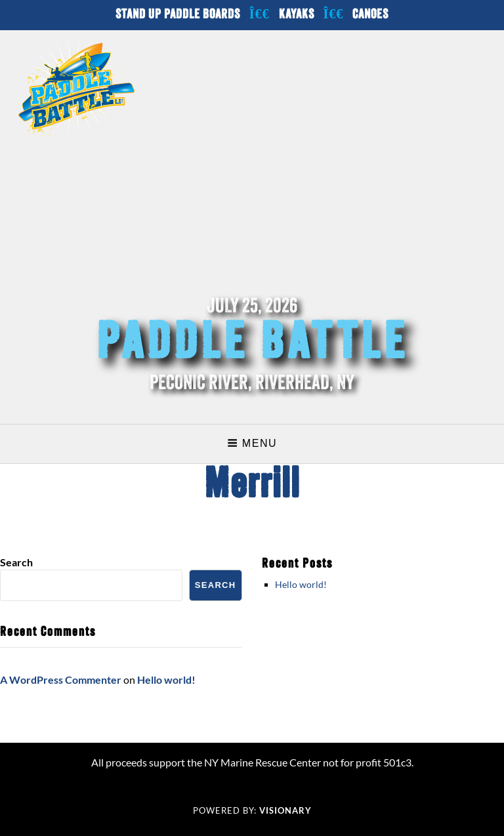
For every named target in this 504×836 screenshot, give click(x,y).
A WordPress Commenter (61, 679)
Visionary (285, 810)
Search (16, 562)
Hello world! (301, 584)
